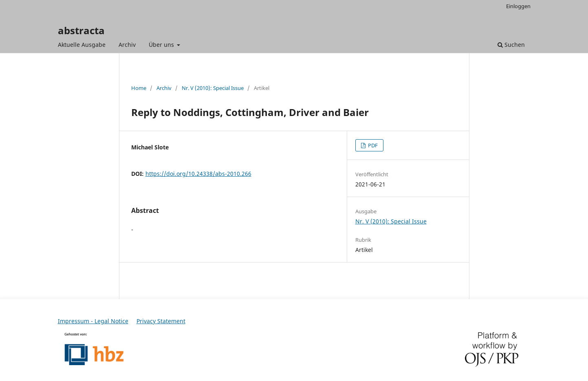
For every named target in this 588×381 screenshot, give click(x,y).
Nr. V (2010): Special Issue (213, 88)
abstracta (81, 30)
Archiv (127, 45)
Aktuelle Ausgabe (82, 45)
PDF (372, 145)
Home (139, 88)
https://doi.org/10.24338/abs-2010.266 (198, 174)
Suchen (511, 45)
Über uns (162, 45)
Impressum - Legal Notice (93, 321)
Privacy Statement (161, 321)
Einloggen (518, 6)
